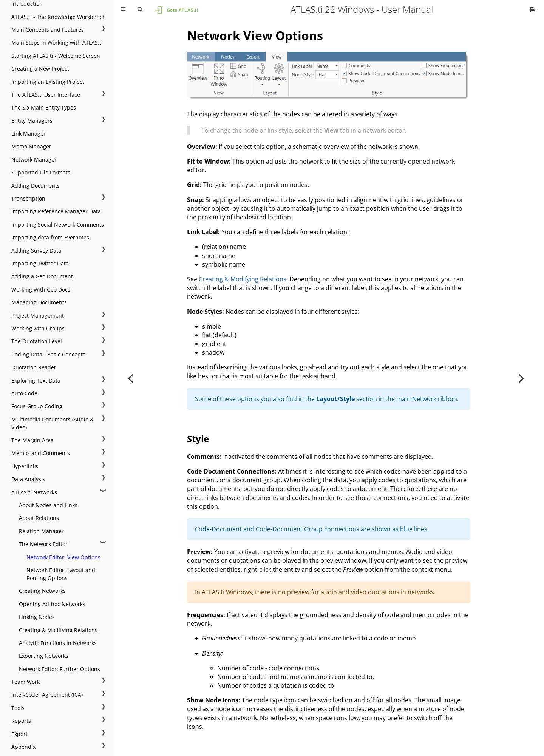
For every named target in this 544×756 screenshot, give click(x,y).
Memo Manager (31, 146)
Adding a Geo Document (42, 276)
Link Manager (29, 133)
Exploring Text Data (36, 380)
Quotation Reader (34, 367)
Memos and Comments (41, 453)
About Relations (39, 518)
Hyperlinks (25, 466)
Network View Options (255, 35)
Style (198, 439)
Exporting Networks (44, 656)
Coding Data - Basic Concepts (48, 354)
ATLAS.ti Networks (34, 492)
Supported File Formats (41, 172)
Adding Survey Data (36, 251)
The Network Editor (43, 544)
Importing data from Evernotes (50, 237)
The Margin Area (32, 440)
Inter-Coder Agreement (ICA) (47, 695)
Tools (18, 708)
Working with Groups (38, 328)
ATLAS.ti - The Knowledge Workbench (59, 17)
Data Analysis (28, 479)
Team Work (25, 682)
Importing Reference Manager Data (56, 211)
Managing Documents (39, 302)
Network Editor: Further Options (59, 669)
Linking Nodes (37, 617)
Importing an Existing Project (48, 82)
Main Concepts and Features (48, 30)
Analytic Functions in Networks (58, 643)
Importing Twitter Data (40, 263)
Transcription (28, 198)
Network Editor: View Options (63, 557)
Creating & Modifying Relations (58, 630)
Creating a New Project (40, 69)
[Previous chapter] (130, 378)
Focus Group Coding (37, 406)
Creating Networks (42, 591)
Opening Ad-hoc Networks (52, 604)
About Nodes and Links (48, 505)
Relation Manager (41, 531)
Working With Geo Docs (41, 289)
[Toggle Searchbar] (140, 9)
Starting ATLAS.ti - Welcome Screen (56, 56)
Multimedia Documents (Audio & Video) (53, 423)
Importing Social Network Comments (58, 224)
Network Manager (34, 160)
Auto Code (24, 393)
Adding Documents (36, 186)
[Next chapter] (521, 378)
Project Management (38, 316)
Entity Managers (32, 121)
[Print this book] (532, 9)
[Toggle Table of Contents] (123, 9)
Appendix (23, 747)
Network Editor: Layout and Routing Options (61, 574)
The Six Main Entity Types (44, 107)
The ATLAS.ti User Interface (46, 95)
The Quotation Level (37, 341)
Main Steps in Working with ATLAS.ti (57, 42)
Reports (21, 721)
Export (19, 734)
